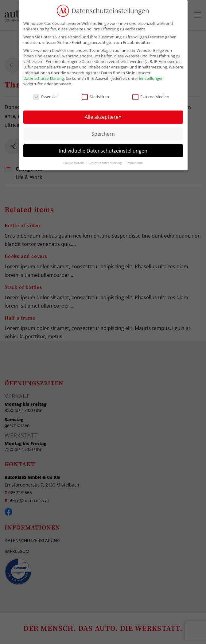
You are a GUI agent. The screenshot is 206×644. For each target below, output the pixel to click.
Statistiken (95, 97)
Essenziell (46, 97)
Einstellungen (151, 78)
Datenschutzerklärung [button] (106, 163)
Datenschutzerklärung (44, 78)
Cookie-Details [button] (74, 163)
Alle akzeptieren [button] (103, 117)
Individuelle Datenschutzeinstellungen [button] (103, 151)
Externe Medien (151, 97)
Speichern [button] (103, 134)
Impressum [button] (135, 163)
